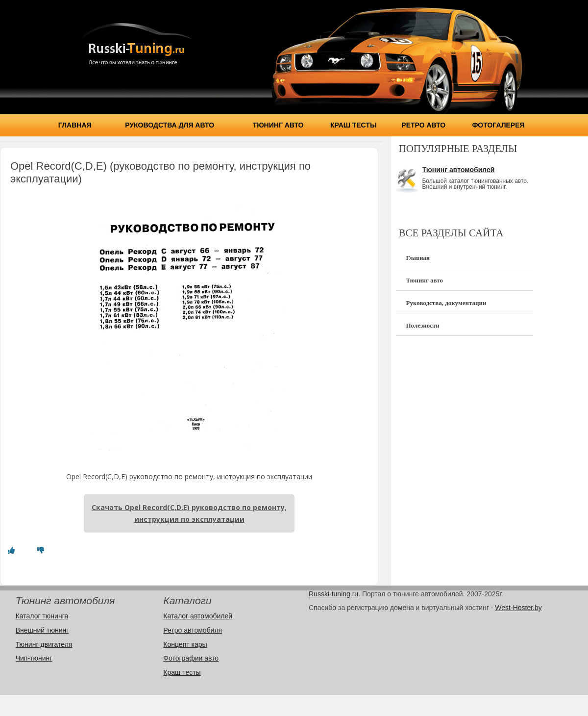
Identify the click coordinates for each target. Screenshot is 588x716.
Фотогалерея (498, 125)
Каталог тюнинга (42, 616)
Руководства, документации (446, 303)
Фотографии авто (191, 658)
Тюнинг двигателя (44, 644)
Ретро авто (423, 125)
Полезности (422, 325)
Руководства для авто (170, 125)
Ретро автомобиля (193, 630)
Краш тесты (354, 125)
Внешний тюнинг (42, 630)
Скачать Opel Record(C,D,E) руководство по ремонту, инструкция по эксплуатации (189, 513)
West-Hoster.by (518, 608)
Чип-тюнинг (34, 658)
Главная (75, 125)
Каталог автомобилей (198, 616)
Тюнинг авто (278, 125)
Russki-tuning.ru (333, 594)
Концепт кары (185, 644)
